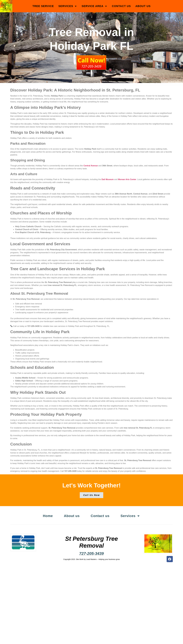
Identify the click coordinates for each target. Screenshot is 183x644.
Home (46, 516)
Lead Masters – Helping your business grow (103, 559)
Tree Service (43, 6)
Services (68, 6)
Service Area (94, 6)
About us (143, 6)
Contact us (121, 6)
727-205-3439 (91, 553)
